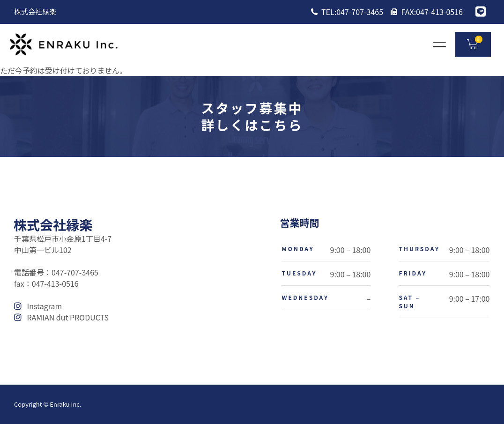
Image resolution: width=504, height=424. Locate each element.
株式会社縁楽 (53, 224)
